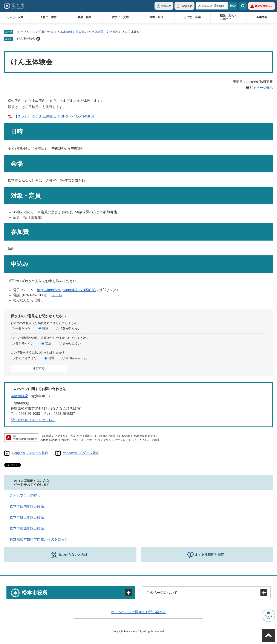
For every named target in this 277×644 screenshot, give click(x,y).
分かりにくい (72, 343)
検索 (243, 6)
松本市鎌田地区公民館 (27, 517)
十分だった (23, 329)
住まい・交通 (120, 17)
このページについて (162, 593)
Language (187, 6)
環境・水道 (156, 17)
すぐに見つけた (26, 358)
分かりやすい (24, 343)
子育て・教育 (48, 17)
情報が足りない (70, 329)
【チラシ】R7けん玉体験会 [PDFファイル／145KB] (54, 116)
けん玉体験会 (26, 39)
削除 (38, 39)
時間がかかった (76, 358)
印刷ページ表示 (261, 87)
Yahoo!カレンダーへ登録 (81, 453)
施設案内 (82, 32)
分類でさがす (48, 32)
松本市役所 (35, 593)
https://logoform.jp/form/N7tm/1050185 (66, 290)
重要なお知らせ (264, 6)
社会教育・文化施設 (105, 32)
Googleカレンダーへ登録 (30, 453)
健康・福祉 (84, 17)
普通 (45, 329)
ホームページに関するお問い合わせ (139, 612)
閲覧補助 (166, 6)
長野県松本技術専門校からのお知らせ (39, 539)
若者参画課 (19, 396)
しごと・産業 (192, 17)
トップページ (26, 32)
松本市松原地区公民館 (27, 528)
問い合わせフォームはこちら (33, 420)
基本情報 (262, 17)
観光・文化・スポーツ (228, 17)
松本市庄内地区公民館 (27, 506)
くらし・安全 (15, 17)
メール (57, 295)
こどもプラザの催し (25, 495)
